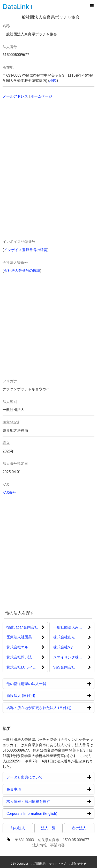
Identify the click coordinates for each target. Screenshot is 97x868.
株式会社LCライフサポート (27, 667)
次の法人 (79, 828)
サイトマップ (57, 864)
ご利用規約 (38, 864)
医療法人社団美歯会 (23, 637)
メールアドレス (15, 96)
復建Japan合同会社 (22, 627)
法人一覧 (48, 828)
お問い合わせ (78, 864)
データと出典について (44, 777)
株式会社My (63, 647)
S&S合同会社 (64, 667)
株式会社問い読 (19, 657)
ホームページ (41, 96)
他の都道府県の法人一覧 (46, 684)
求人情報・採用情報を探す (48, 801)
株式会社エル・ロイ (23, 647)
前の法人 (18, 828)
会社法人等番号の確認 (22, 270)
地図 (53, 81)
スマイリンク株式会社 (71, 657)
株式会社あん (64, 637)
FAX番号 (9, 492)
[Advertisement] (39, 136)
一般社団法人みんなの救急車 (74, 627)
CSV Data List (19, 864)
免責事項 (33, 789)
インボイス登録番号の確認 (26, 250)
